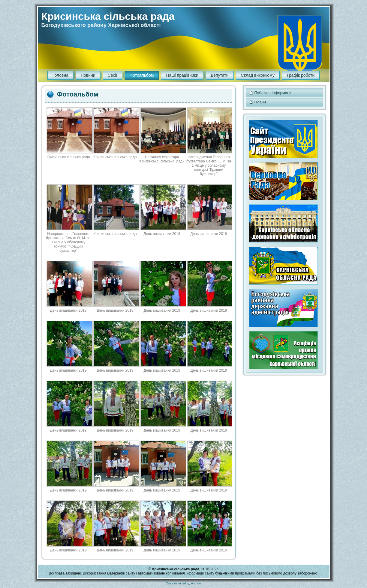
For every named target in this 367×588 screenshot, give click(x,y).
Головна (60, 75)
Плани (284, 102)
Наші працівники (182, 75)
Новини (88, 75)
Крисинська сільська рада (108, 16)
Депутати (220, 75)
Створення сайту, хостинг (183, 583)
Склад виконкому (258, 75)
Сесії (113, 75)
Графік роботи (301, 75)
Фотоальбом (142, 75)
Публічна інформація (284, 93)
